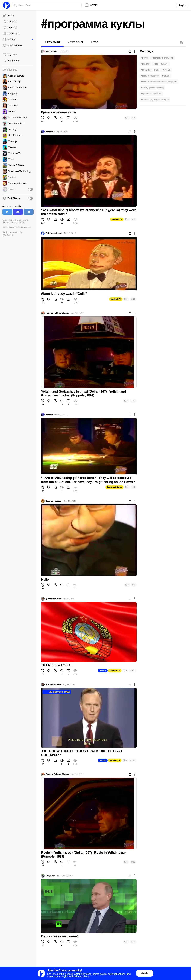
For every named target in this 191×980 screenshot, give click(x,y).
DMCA (21, 222)
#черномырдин (161, 64)
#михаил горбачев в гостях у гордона (159, 82)
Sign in (145, 973)
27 (133, 942)
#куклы (144, 58)
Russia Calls (52, 51)
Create (91, 5)
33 (133, 862)
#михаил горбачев (150, 76)
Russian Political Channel (58, 313)
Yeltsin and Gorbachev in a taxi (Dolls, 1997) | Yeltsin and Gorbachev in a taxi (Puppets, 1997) (83, 393)
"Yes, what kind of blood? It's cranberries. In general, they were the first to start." (89, 212)
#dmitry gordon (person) (152, 88)
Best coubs (11, 34)
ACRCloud (8, 235)
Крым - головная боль (59, 112)
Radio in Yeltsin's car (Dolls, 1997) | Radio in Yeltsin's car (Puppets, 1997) (84, 855)
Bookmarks (11, 61)
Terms (25, 220)
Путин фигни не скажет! (60, 936)
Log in (182, 5)
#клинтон (145, 64)
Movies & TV (117, 219)
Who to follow (13, 46)
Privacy (6, 222)
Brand (18, 220)
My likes (10, 55)
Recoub (103, 671)
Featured (10, 28)
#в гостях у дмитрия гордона (155, 100)
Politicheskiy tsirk (54, 233)
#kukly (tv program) (150, 70)
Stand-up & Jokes (114, 487)
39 (133, 401)
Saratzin (50, 132)
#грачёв (166, 70)
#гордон (166, 76)
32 (133, 299)
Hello (45, 580)
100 (133, 671)
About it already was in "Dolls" (64, 294)
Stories (18, 40)
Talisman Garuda (54, 501)
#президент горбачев (151, 94)
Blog (5, 220)
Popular (10, 22)
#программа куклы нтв (162, 58)
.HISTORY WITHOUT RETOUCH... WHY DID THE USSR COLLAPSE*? (81, 753)
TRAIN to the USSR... (57, 665)
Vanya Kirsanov (53, 876)
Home (9, 16)
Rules (14, 222)
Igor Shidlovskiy (53, 599)
